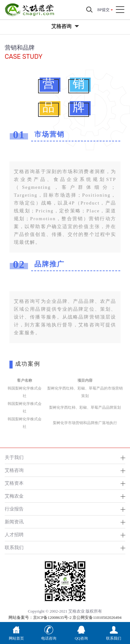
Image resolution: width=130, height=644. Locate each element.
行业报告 (14, 509)
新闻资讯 (14, 522)
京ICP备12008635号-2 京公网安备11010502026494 (77, 617)
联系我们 (14, 547)
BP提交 (103, 10)
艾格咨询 (14, 470)
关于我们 (14, 457)
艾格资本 (14, 483)
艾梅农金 (14, 496)
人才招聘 (14, 535)
